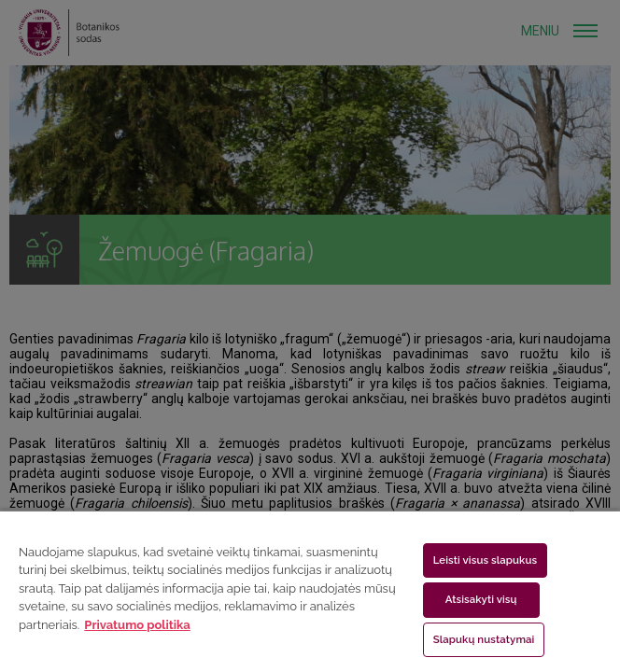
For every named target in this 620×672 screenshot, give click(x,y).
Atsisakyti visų (481, 599)
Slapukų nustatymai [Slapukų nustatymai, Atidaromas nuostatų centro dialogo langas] (484, 639)
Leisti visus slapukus (486, 560)
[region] (310, 591)
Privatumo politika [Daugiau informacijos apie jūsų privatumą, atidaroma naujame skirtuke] (137, 625)
